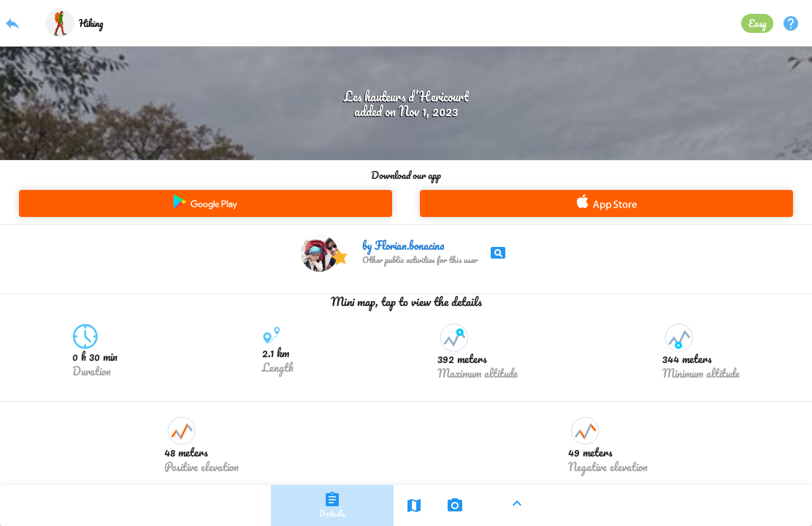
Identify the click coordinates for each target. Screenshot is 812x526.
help (791, 23)
